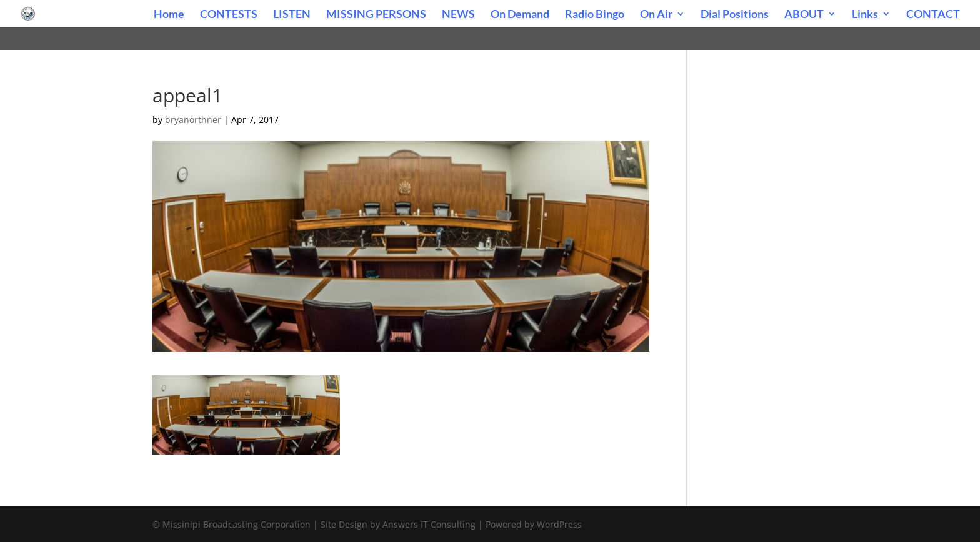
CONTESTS (229, 15)
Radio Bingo (595, 15)
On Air (656, 15)
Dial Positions (735, 15)
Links (865, 15)
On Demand (520, 15)
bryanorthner (193, 120)
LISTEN (292, 15)
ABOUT (804, 15)
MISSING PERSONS (376, 15)
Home (169, 15)
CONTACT (933, 15)
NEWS (458, 15)
